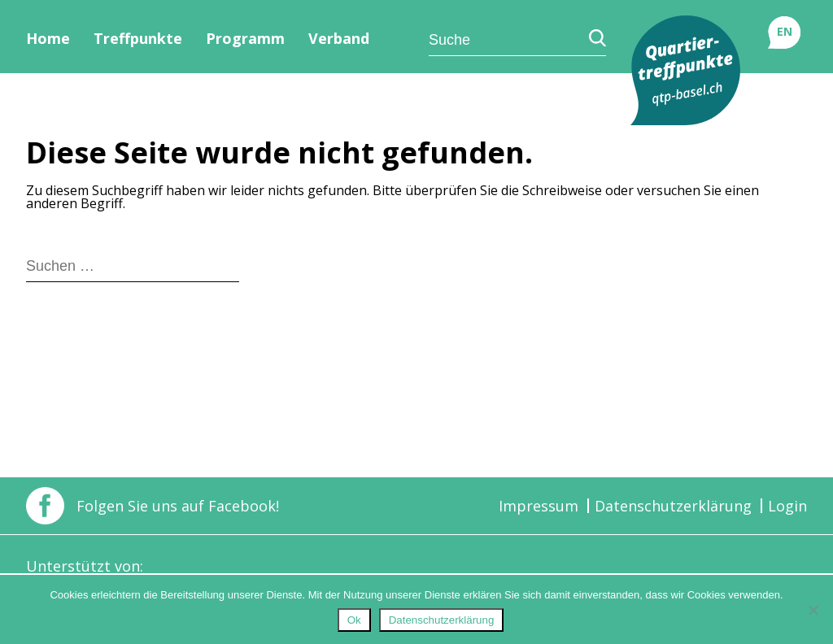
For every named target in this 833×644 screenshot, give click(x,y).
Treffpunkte (138, 38)
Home (48, 38)
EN (785, 31)
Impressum (539, 506)
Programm (245, 38)
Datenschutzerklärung (673, 506)
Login (787, 506)
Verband (339, 38)
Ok (354, 620)
